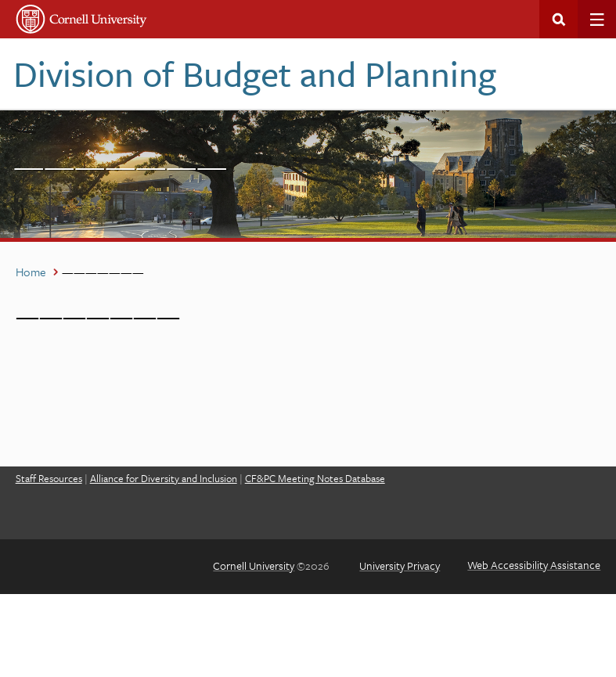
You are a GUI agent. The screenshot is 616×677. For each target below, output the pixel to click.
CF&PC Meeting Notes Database (315, 478)
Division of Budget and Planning (255, 73)
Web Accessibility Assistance (534, 565)
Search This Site (558, 19)
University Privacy (400, 565)
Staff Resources (49, 478)
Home (31, 272)
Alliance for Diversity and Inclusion (164, 478)
